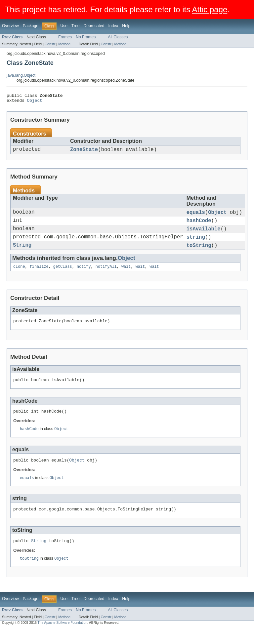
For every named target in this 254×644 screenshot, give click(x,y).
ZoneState (84, 152)
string (196, 244)
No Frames (86, 37)
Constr (50, 44)
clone (19, 275)
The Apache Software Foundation (63, 638)
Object (35, 102)
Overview (10, 26)
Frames (65, 37)
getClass (63, 275)
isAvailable (204, 234)
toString (199, 253)
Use (64, 26)
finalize (39, 275)
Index (113, 26)
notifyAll (106, 275)
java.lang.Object (21, 75)
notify (84, 275)
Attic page (210, 9)
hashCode (199, 225)
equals (196, 216)
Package (31, 26)
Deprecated (94, 26)
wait (126, 275)
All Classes (118, 37)
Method (64, 44)
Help (126, 26)
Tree (76, 26)
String (22, 253)
